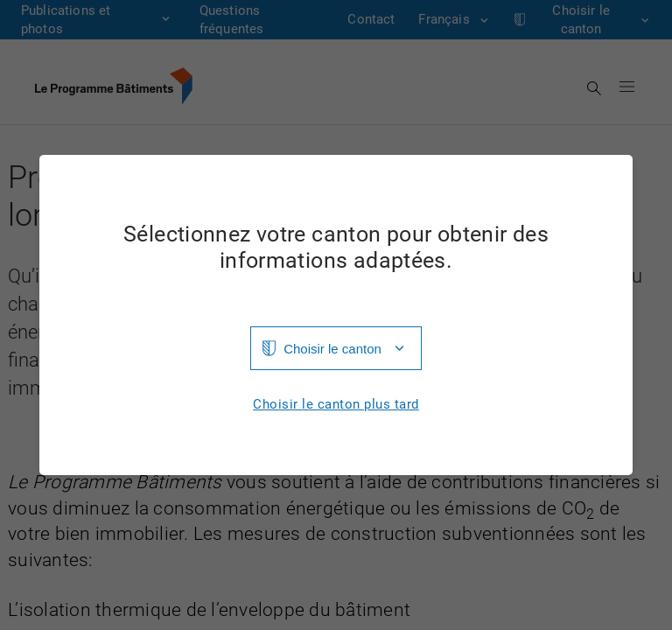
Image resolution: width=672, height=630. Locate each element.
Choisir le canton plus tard (336, 405)
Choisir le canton (332, 349)
